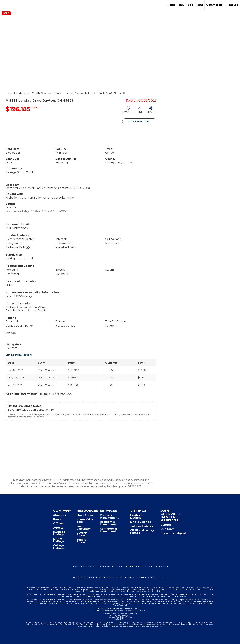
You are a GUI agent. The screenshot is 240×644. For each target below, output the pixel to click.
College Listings (59, 547)
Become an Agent (173, 533)
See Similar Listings (139, 121)
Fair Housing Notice (153, 566)
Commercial (215, 5)
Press (57, 519)
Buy (182, 5)
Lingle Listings (59, 540)
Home (171, 5)
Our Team (168, 529)
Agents (58, 528)
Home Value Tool (85, 521)
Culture (166, 525)
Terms (76, 566)
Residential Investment (108, 523)
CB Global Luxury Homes (142, 532)
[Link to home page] (4, 5)
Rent (200, 5)
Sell (190, 5)
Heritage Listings (59, 533)
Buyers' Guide (82, 534)
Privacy (89, 566)
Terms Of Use (80, 639)
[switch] (128, 111)
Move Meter (85, 515)
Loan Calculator (84, 527)
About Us (60, 515)
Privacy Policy (100, 639)
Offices (58, 524)
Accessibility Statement (117, 566)
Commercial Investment (108, 530)
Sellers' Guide (82, 541)
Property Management (109, 516)
